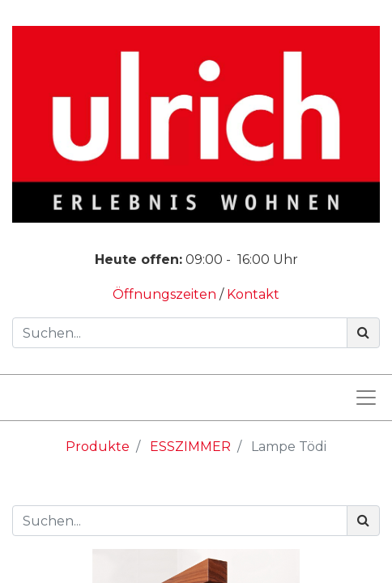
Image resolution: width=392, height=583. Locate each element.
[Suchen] (363, 333)
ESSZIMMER (190, 447)
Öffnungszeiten (166, 294)
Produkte (98, 447)
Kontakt (253, 294)
